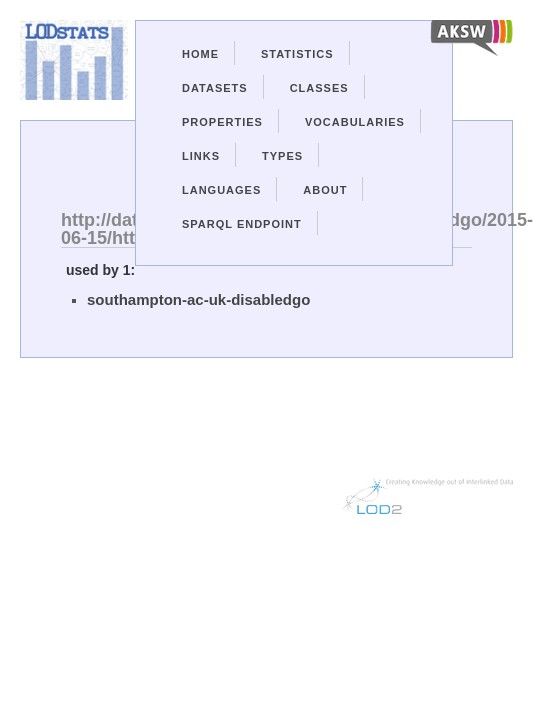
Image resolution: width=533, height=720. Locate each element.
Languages (221, 190)
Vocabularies (355, 122)
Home (200, 54)
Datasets (215, 88)
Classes (319, 88)
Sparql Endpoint (242, 224)
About (325, 190)
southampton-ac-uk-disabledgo (198, 299)
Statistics (297, 54)
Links (201, 156)
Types (282, 156)
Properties (222, 122)
